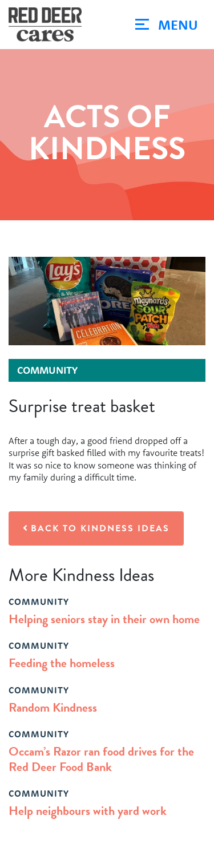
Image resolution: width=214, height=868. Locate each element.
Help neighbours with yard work (88, 811)
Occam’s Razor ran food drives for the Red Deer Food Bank (101, 759)
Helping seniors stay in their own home (104, 619)
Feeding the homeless (62, 663)
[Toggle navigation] (167, 25)
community (39, 601)
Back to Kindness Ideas (96, 528)
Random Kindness (53, 707)
